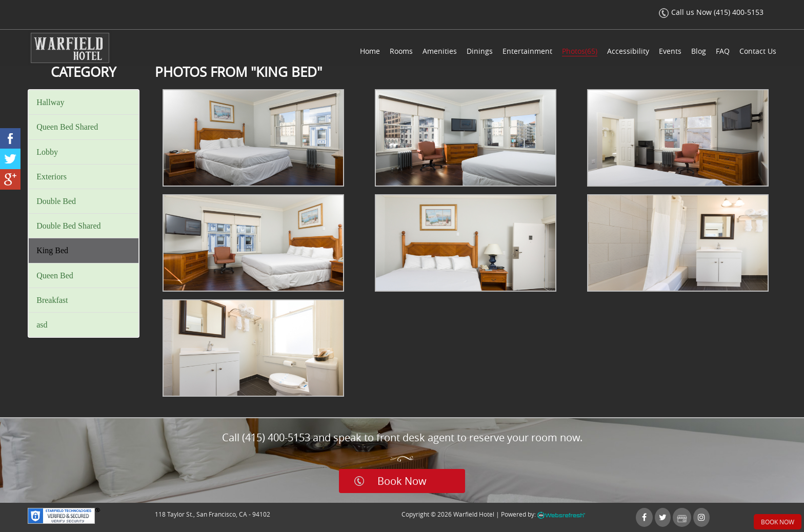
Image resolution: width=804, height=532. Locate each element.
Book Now (402, 481)
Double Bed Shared (68, 226)
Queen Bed (55, 275)
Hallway (50, 102)
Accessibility (628, 51)
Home (370, 51)
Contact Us (758, 51)
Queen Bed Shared (67, 127)
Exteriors (52, 177)
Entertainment (527, 51)
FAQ (723, 51)
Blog (699, 51)
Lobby (47, 152)
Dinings (480, 51)
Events (670, 51)
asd (42, 325)
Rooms (401, 51)
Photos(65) (580, 51)
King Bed (52, 250)
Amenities (440, 51)
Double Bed (56, 201)
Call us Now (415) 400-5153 (711, 12)
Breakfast (52, 300)
